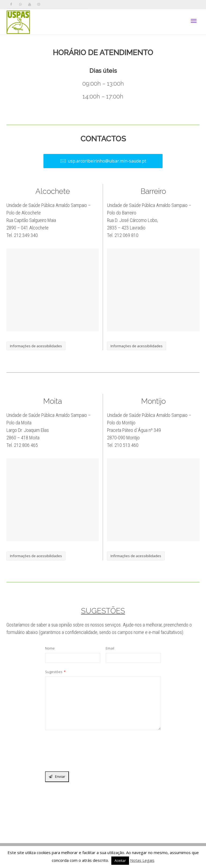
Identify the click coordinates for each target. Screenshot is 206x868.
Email (110, 648)
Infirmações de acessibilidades (136, 556)
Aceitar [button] (120, 861)
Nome (50, 648)
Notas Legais (142, 860)
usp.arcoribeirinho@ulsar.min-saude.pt (103, 161)
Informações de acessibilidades (36, 346)
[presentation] (86, 752)
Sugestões (55, 672)
